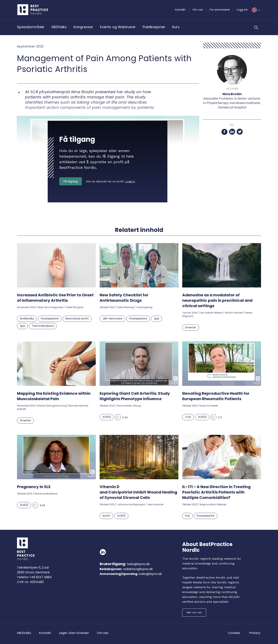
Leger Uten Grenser (74, 633)
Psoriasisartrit (50, 319)
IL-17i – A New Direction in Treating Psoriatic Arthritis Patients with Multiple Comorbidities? (216, 492)
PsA (187, 516)
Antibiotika (27, 319)
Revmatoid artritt (77, 319)
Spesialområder (31, 27)
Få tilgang (71, 181)
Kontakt (181, 10)
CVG (188, 417)
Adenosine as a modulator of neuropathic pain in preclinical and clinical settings (217, 300)
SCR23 (107, 417)
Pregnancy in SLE (34, 487)
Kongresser (83, 27)
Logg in (130, 181)
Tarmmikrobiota (43, 326)
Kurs (176, 27)
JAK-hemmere (112, 319)
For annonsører (220, 10)
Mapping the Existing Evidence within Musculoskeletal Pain (54, 396)
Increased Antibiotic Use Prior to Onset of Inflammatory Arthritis (55, 298)
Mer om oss (194, 612)
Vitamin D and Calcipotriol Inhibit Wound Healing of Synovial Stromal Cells (138, 492)
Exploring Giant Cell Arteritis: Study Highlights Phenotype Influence (135, 396)
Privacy (255, 633)
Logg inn (242, 10)
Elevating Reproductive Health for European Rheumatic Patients (216, 396)
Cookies (234, 633)
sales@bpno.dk (150, 574)
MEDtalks (59, 27)
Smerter (191, 327)
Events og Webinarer (118, 27)
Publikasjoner (154, 27)
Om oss (198, 10)
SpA (22, 326)
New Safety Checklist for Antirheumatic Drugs (124, 298)
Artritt (106, 516)
